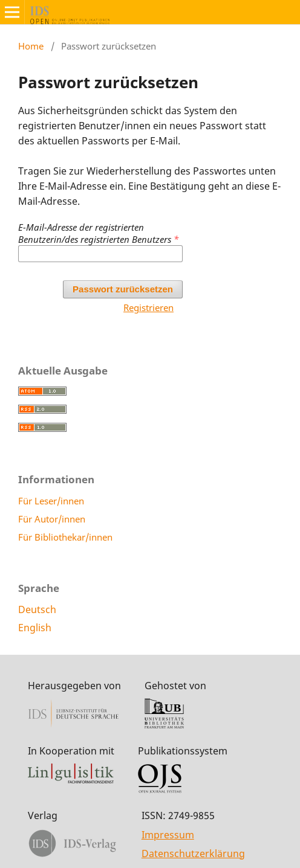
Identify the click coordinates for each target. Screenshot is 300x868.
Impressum (168, 835)
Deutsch (37, 609)
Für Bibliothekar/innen (65, 537)
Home (31, 46)
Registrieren (148, 307)
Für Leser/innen (51, 501)
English (35, 628)
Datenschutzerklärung (193, 854)
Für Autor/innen (52, 519)
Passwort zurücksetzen (123, 289)
